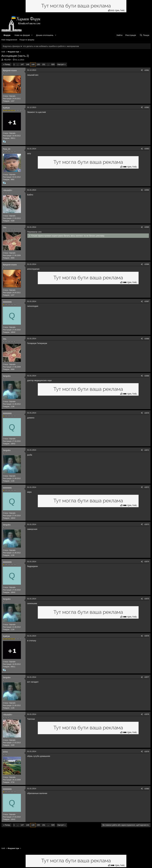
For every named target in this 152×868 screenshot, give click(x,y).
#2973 (147, 524)
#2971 (147, 450)
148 (28, 64)
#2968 (147, 339)
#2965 (147, 227)
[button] (32, 35)
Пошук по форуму (27, 40)
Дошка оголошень (45, 35)
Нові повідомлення (9, 40)
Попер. (8, 64)
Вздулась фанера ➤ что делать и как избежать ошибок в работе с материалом (41, 46)
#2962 (147, 107)
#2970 (147, 413)
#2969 (147, 376)
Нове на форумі (22, 35)
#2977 (147, 677)
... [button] (18, 64)
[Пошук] (144, 35)
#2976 (147, 636)
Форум (7, 35)
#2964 (147, 190)
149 (33, 64)
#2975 (147, 599)
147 (22, 64)
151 (44, 64)
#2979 (147, 752)
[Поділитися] (142, 70)
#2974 (147, 562)
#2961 (147, 70)
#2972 (147, 487)
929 (53, 64)
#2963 (147, 149)
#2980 (147, 789)
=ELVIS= (8, 60)
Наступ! (61, 64)
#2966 (147, 264)
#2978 (147, 714)
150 (38, 64)
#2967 (147, 301)
